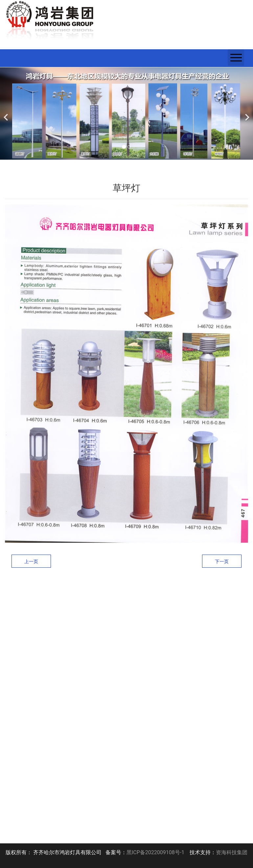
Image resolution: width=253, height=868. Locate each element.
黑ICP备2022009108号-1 (155, 852)
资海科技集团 (232, 852)
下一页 (222, 561)
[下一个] (246, 114)
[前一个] (7, 114)
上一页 (31, 561)
